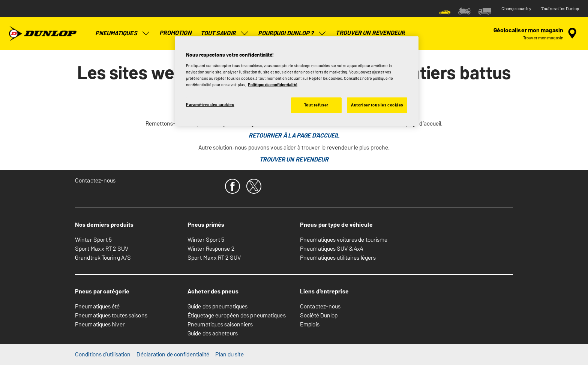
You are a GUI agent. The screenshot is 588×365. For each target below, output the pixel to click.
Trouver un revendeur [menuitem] (370, 33)
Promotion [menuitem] (175, 33)
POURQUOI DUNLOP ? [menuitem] (292, 33)
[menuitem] (445, 10)
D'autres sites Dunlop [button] (560, 9)
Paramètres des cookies (210, 105)
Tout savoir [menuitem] (225, 33)
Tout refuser (316, 105)
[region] (297, 81)
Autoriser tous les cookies (377, 105)
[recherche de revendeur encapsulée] (536, 33)
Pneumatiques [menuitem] (123, 33)
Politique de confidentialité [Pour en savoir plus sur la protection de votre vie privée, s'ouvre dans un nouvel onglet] (273, 85)
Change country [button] (516, 9)
